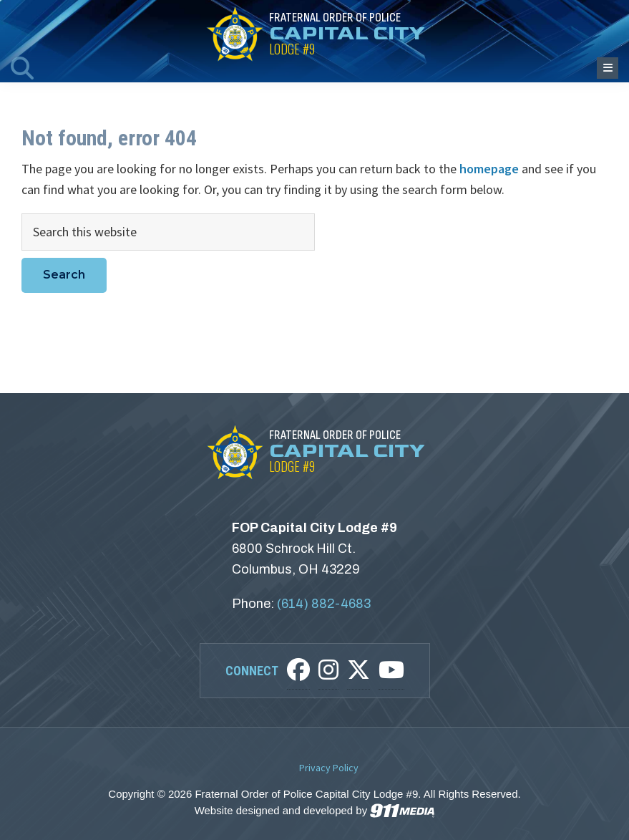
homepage (489, 169)
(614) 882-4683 (324, 604)
